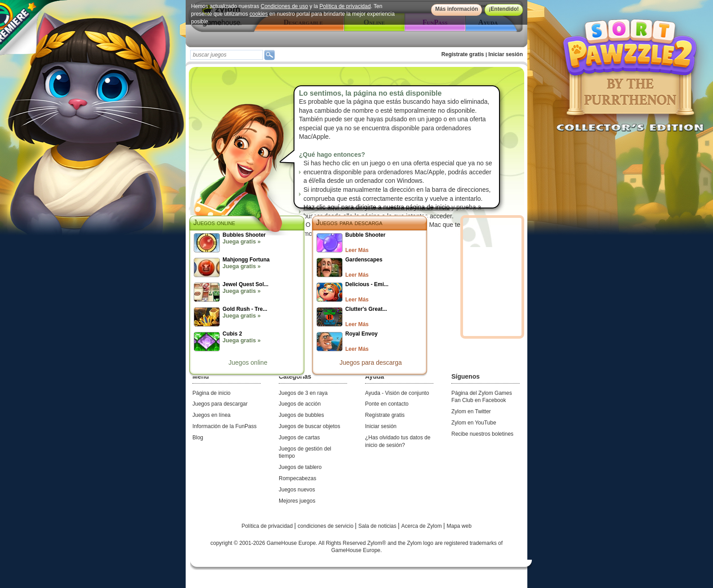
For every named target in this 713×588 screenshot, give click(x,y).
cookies (259, 14)
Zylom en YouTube (474, 423)
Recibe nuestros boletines (482, 434)
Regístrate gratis (463, 54)
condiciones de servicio (326, 526)
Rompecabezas (297, 478)
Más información (457, 9)
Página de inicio (212, 393)
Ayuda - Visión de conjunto (397, 393)
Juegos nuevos (297, 490)
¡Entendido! (504, 9)
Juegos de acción (300, 404)
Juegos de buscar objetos (310, 426)
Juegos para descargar (220, 404)
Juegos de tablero (300, 467)
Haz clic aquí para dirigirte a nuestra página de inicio (377, 207)
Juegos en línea (212, 415)
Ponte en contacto (387, 404)
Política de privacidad (345, 6)
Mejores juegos (297, 501)
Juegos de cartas (299, 438)
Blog (198, 438)
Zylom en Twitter (471, 411)
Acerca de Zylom (422, 526)
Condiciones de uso (284, 6)
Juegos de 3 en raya (303, 393)
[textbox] (227, 55)
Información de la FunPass (225, 426)
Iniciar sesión (506, 54)
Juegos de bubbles (301, 415)
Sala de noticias (378, 526)
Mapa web (459, 526)
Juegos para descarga (349, 223)
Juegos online (248, 363)
